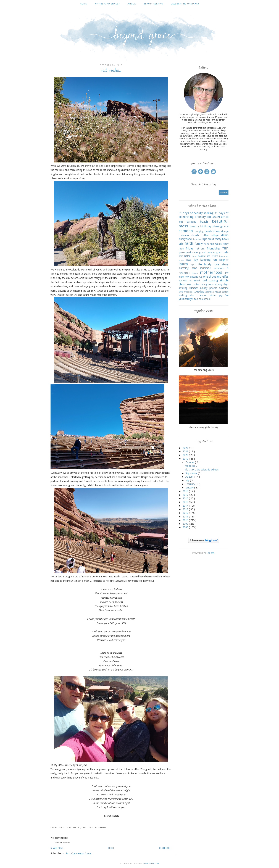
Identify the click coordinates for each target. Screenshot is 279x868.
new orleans (191, 277)
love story (221, 264)
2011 (186, 517)
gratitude (222, 252)
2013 (186, 509)
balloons (191, 222)
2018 (186, 491)
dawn (225, 235)
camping (199, 231)
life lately (205, 264)
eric (181, 244)
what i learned (198, 295)
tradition (188, 292)
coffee (205, 235)
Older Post (165, 848)
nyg (201, 277)
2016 (186, 498)
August (190, 477)
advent (216, 217)
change (225, 231)
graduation (192, 252)
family (199, 244)
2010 (186, 520)
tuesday (199, 291)
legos (193, 265)
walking (183, 295)
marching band (188, 268)
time (181, 292)
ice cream (213, 256)
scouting (213, 280)
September (192, 473)
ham (181, 256)
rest (191, 281)
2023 (186, 448)
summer (194, 288)
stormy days (222, 284)
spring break (207, 284)
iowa (189, 260)
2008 (186, 527)
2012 (186, 513)
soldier (196, 284)
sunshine (224, 288)
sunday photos (208, 288)
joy (196, 260)
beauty (194, 226)
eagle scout (208, 239)
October (190, 462)
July (188, 480)
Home (83, 4)
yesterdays (186, 299)
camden (186, 231)
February (191, 484)
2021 (186, 451)
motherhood (98, 828)
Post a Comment (63, 843)
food (181, 249)
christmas (184, 235)
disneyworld (185, 239)
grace (182, 252)
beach (204, 222)
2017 (186, 495)
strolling (183, 288)
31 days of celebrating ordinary (204, 215)
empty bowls (222, 239)
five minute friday (219, 244)
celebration (212, 231)
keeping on (209, 260)
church (195, 235)
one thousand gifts (216, 277)
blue (226, 227)
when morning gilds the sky (204, 427)
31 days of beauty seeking (196, 213)
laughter (224, 260)
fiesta (207, 244)
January (190, 488)
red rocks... (191, 466)
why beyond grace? (107, 4)
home (187, 256)
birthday (206, 226)
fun (85, 828)
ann (181, 222)
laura (183, 264)
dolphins (197, 239)
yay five (224, 295)
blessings (218, 227)
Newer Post (57, 848)
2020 (186, 455)
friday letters (195, 248)
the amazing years (204, 370)
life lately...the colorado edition (202, 470)
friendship (213, 248)
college (215, 235)
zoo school (205, 299)
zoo (196, 299)
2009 (186, 524)
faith (189, 243)
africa (132, 4)
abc (209, 217)
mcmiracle (205, 268)
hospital (202, 256)
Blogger (210, 553)
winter (213, 295)
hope (194, 256)
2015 (186, 502)
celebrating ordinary (185, 4)
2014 (186, 506)
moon (195, 273)
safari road (200, 280)
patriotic (183, 281)
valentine (209, 292)
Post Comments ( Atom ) (79, 853)
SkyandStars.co (151, 863)
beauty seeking (153, 4)
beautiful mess (70, 828)
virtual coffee (222, 292)
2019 (186, 459)
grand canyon (207, 252)
